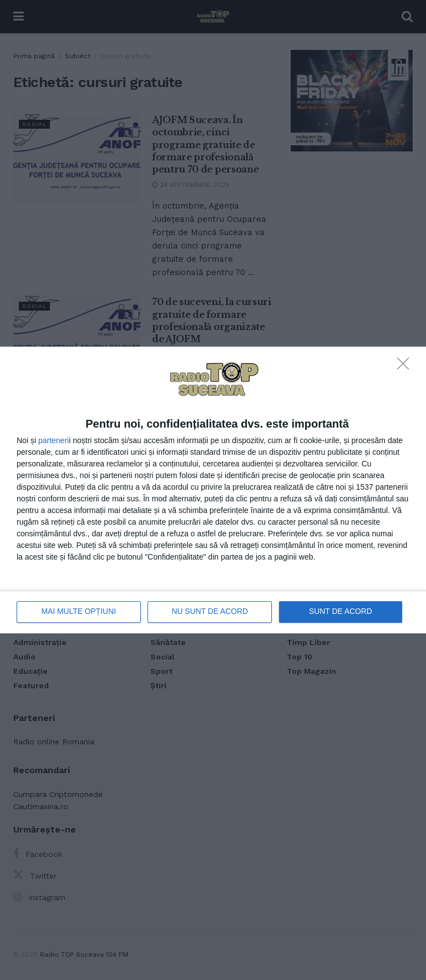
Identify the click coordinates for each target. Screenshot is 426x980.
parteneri (54, 440)
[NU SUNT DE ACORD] (406, 367)
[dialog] (213, 490)
